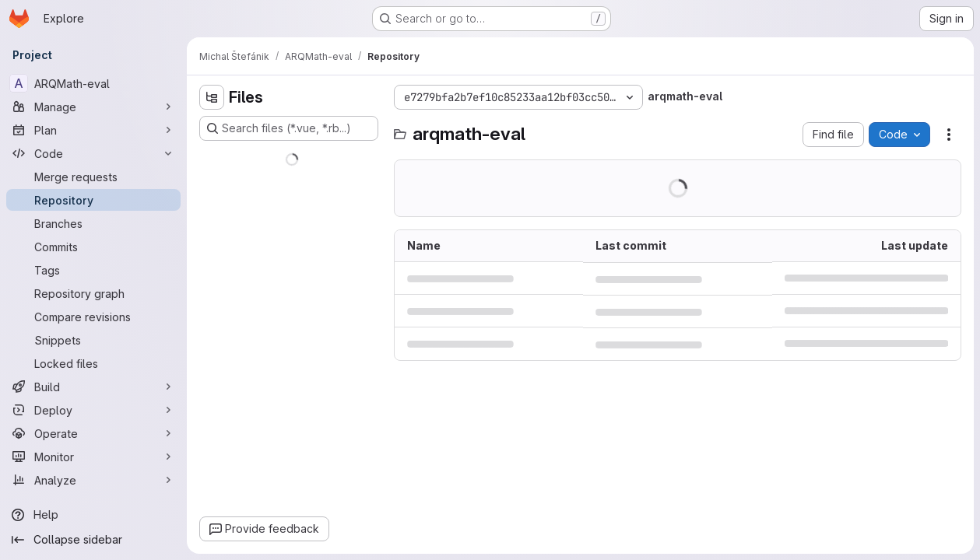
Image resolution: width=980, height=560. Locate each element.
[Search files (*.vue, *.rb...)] (289, 128)
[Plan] (93, 130)
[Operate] (93, 433)
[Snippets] (93, 340)
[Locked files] (93, 363)
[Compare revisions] (93, 317)
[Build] (93, 387)
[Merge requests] (93, 177)
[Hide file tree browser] (212, 97)
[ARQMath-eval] (93, 83)
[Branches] (93, 223)
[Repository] (93, 200)
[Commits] (93, 247)
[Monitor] (93, 457)
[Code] (93, 153)
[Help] (93, 515)
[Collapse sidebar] (93, 540)
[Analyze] (93, 480)
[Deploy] (93, 410)
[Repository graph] (93, 293)
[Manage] (93, 107)
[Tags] (93, 270)
